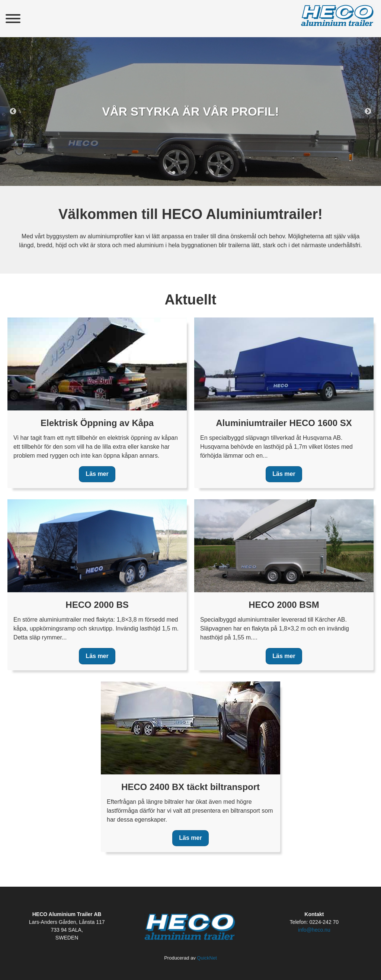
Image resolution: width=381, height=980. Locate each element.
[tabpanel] (190, 112)
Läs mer (97, 474)
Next (368, 112)
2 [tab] (185, 173)
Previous (13, 112)
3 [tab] (196, 173)
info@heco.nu (314, 930)
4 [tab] (207, 173)
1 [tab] (174, 173)
